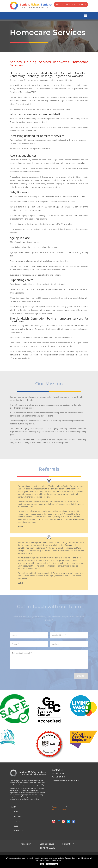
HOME (16, 812)
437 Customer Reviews (60, 809)
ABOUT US (18, 816)
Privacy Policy (68, 844)
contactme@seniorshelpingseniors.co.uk (65, 780)
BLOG (16, 826)
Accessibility (26, 844)
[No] (95, 861)
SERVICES (17, 821)
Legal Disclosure (47, 844)
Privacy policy (52, 864)
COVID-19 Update (48, 848)
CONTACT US (18, 831)
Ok (42, 864)
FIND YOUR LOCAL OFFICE (71, 4)
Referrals (49, 469)
